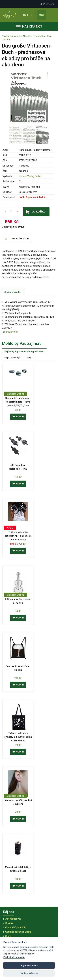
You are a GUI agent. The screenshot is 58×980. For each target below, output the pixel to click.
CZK (28, 15)
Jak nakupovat (13, 919)
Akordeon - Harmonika (34, 36)
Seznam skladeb (13, 292)
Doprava (10, 923)
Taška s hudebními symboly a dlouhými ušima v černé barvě (18, 737)
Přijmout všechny (29, 966)
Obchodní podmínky (16, 927)
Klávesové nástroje (11, 36)
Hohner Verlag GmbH (30, 176)
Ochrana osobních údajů (18, 932)
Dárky (29, 358)
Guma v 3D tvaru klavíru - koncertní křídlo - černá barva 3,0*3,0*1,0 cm (18, 402)
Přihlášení (48, 4)
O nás (8, 936)
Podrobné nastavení (14, 957)
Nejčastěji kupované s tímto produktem (24, 351)
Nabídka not (29, 26)
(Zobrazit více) (10, 332)
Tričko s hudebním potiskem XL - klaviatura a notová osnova (18, 536)
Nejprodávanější (13, 358)
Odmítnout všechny (29, 973)
